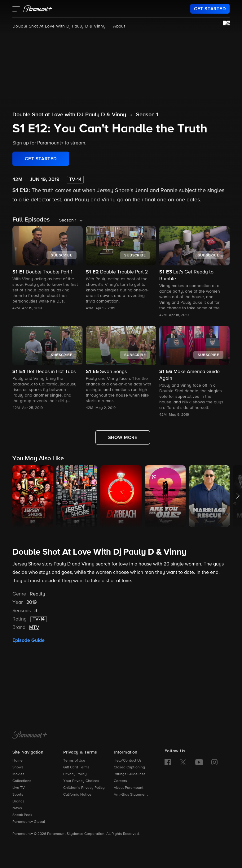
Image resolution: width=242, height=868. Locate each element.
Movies (18, 774)
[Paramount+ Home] (30, 735)
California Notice (77, 795)
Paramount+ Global (29, 822)
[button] (16, 10)
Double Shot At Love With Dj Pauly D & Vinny (59, 26)
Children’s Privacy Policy (84, 788)
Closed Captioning (129, 767)
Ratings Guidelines (130, 774)
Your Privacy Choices (81, 781)
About (119, 26)
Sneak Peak (22, 815)
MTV (34, 628)
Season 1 (147, 115)
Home (18, 761)
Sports (18, 795)
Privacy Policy (75, 774)
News (17, 808)
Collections (22, 781)
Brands (18, 801)
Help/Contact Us (128, 761)
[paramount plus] (38, 9)
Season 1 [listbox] (68, 220)
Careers (120, 781)
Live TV (19, 788)
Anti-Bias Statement (131, 795)
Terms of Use (74, 761)
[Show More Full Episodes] (123, 437)
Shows (18, 767)
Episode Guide (29, 640)
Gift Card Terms (76, 767)
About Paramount (129, 788)
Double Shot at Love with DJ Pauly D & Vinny (69, 115)
